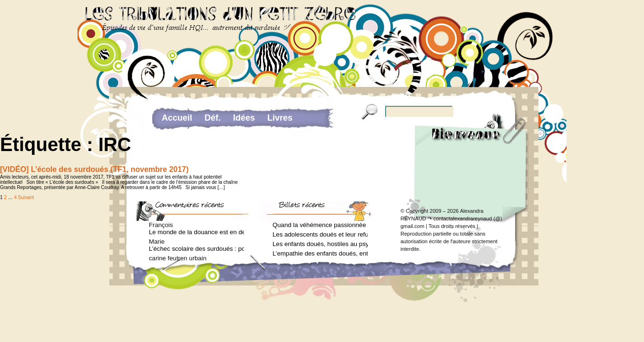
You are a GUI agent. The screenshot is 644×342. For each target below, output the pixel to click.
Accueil (177, 118)
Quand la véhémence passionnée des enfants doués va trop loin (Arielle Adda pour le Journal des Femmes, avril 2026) (320, 225)
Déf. (213, 118)
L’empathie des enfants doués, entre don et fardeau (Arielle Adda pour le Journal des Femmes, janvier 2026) (320, 253)
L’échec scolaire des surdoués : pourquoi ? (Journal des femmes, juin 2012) (196, 249)
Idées (244, 118)
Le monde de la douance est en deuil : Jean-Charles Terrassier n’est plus (196, 232)
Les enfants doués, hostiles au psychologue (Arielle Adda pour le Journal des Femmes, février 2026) (320, 244)
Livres (280, 118)
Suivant (26, 197)
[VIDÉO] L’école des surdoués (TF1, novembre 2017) (94, 169)
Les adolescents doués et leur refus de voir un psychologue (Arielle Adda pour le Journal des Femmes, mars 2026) (320, 234)
